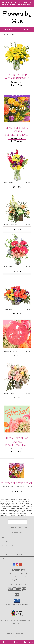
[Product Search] (17, 522)
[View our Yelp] (20, 565)
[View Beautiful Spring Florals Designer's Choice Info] (17, 109)
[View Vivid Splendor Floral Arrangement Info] (17, 291)
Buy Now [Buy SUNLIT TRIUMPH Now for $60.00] (17, 187)
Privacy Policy (9, 633)
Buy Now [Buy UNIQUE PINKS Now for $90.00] (17, 271)
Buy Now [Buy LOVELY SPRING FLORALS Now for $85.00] (17, 356)
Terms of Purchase (22, 633)
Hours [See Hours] (28, 642)
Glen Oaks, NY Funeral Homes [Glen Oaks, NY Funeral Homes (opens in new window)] (11, 620)
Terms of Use (17, 637)
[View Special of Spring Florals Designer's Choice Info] (17, 419)
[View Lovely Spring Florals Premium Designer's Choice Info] (17, 334)
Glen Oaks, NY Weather (9, 627)
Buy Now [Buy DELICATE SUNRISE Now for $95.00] (17, 398)
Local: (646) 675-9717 (17, 580)
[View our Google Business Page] (14, 565)
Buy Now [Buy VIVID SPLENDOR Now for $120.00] (17, 313)
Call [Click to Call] (6, 642)
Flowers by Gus (17, 17)
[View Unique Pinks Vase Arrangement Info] (17, 249)
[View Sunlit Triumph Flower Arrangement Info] (17, 165)
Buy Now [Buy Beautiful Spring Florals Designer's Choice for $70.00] (17, 141)
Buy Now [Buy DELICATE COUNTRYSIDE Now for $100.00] (17, 229)
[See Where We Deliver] (17, 532)
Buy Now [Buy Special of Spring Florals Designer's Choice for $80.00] (17, 452)
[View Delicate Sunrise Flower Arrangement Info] (17, 376)
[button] (17, 601)
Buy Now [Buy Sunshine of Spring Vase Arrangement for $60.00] (17, 85)
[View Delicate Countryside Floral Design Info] (17, 207)
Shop (9, 30)
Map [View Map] (17, 642)
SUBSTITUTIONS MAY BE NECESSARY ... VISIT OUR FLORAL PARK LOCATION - (17, 3)
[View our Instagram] (17, 565)
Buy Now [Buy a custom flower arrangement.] (17, 492)
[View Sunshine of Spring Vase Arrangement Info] (17, 56)
